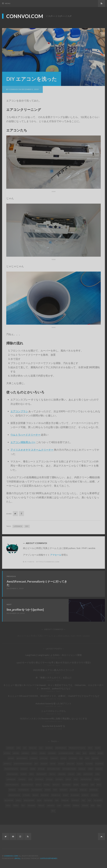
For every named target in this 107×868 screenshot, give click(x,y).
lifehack (18, 525)
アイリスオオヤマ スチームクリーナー (32, 448)
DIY (27, 525)
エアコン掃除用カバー (23, 441)
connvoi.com (25, 16)
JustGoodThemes (49, 858)
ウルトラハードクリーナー (25, 433)
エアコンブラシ (19, 410)
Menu (8, 3)
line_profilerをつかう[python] (25, 608)
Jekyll (17, 858)
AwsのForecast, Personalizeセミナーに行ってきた (37, 582)
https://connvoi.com (48, 560)
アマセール (56, 553)
